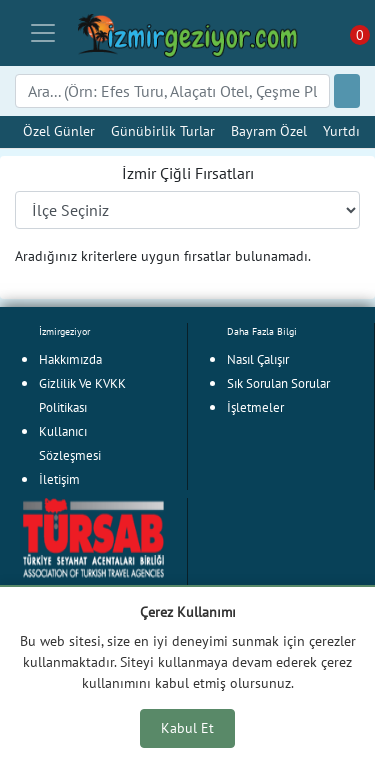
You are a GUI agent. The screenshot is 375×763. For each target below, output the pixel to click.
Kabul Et (187, 728)
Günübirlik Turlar (163, 130)
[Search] (172, 91)
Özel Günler (59, 130)
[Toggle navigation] (43, 33)
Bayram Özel (269, 130)
